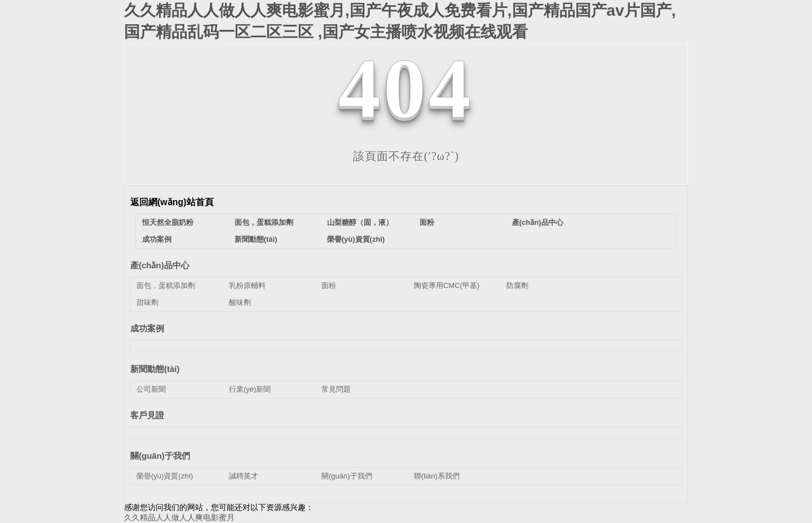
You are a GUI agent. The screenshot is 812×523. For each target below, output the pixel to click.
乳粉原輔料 (247, 285)
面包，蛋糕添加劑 (264, 222)
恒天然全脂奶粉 (168, 222)
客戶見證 (147, 415)
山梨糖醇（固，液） (360, 222)
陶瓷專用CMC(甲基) (447, 285)
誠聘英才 (244, 476)
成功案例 (157, 239)
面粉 (427, 222)
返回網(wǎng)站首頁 (172, 202)
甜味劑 (147, 302)
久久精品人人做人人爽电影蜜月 (179, 517)
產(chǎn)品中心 (538, 222)
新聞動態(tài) (256, 239)
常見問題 (336, 389)
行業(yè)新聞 (250, 389)
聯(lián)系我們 (437, 476)
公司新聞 (151, 389)
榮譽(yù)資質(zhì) (356, 239)
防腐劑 (517, 285)
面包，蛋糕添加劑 (166, 285)
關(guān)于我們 (160, 456)
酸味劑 (240, 302)
